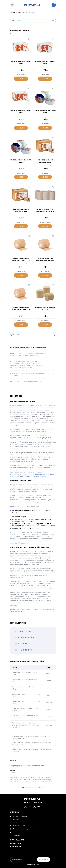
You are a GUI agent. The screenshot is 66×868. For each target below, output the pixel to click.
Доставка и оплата (19, 826)
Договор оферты (18, 819)
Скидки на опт (18, 835)
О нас (15, 823)
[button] (23, 788)
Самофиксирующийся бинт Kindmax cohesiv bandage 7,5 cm (27, 766)
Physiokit (13, 13)
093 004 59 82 (28, 803)
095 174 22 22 (38, 803)
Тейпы (20, 13)
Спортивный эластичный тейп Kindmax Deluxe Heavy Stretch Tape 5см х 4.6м (25, 725)
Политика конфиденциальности (24, 829)
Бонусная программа (20, 816)
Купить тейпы (16, 609)
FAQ (14, 832)
